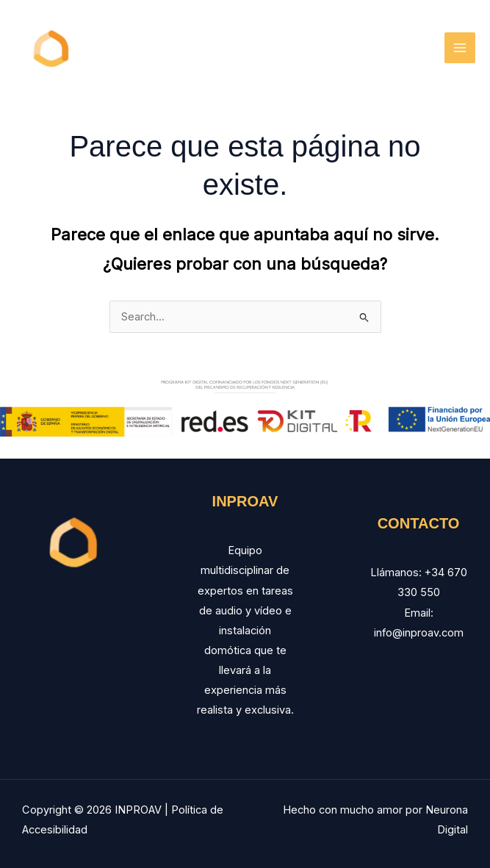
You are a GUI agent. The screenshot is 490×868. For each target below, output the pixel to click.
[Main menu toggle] (460, 48)
